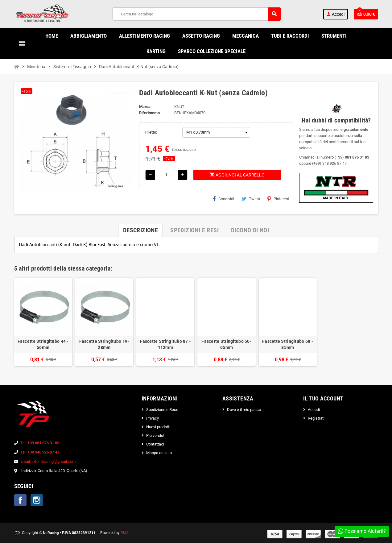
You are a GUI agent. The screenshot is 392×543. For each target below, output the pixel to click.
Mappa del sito (159, 453)
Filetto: (151, 132)
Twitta (251, 199)
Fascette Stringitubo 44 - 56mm (43, 344)
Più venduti (156, 435)
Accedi (314, 410)
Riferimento (149, 113)
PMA (125, 533)
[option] (43, 322)
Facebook (20, 500)
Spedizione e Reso (162, 410)
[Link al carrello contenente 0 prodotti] (366, 14)
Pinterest (278, 199)
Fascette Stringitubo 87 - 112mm (165, 344)
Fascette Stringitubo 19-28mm (104, 344)
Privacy (153, 418)
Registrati (316, 418)
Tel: (40, 443)
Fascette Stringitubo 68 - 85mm (288, 344)
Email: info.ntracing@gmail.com (48, 461)
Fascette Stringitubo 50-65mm (227, 344)
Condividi (223, 199)
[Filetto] (216, 132)
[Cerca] (196, 14)
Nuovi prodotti (158, 427)
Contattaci (155, 444)
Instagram (37, 500)
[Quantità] (166, 175)
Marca (145, 107)
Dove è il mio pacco (244, 410)
